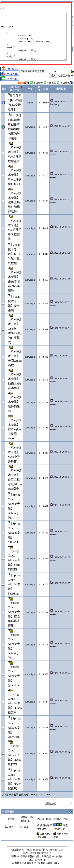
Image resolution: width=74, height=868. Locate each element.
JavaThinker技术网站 (37, 850)
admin (30, 103)
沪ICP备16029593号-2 (40, 853)
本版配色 (65, 83)
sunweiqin (30, 127)
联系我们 (40, 860)
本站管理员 (49, 863)
